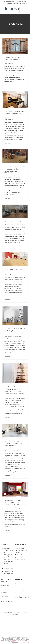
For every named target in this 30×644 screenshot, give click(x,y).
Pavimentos (6, 586)
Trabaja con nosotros (21, 550)
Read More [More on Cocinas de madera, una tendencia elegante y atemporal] (7, 143)
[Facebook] (16, 583)
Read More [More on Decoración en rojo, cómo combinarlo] (7, 530)
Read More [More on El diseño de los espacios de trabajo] (7, 357)
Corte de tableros (7, 601)
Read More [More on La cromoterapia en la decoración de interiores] (7, 300)
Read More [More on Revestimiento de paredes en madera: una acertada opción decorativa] (7, 476)
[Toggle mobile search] (24, 9)
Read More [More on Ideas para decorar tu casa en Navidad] (7, 85)
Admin (8, 62)
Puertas (4, 593)
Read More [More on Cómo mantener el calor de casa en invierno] (7, 198)
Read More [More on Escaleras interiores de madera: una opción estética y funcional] (7, 417)
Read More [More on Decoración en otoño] (7, 246)
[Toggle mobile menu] (27, 9)
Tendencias (10, 63)
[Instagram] (18, 583)
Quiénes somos (19, 549)
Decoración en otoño (13, 222)
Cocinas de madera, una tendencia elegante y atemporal (14, 114)
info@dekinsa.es (22, 3)
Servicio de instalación (5, 597)
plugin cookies (26, 642)
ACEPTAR (15, 643)
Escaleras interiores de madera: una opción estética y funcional (14, 389)
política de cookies (16, 640)
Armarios (5, 589)
